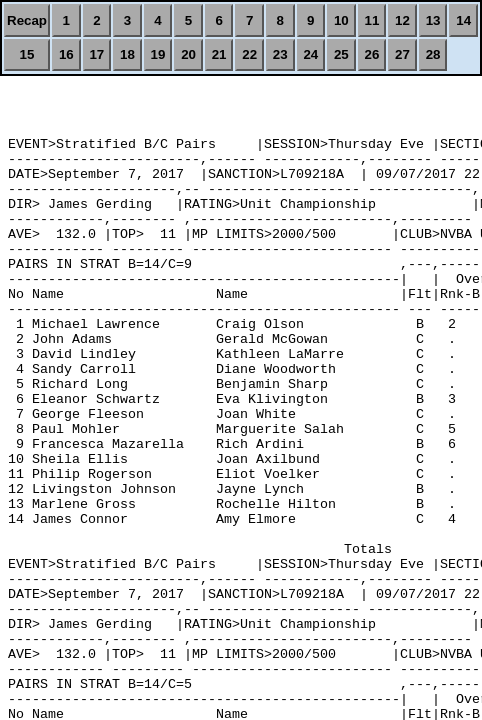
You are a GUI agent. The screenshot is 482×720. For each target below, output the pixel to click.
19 (158, 54)
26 (372, 54)
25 (341, 54)
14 (463, 20)
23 (280, 54)
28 (433, 54)
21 (219, 54)
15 (27, 54)
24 (310, 54)
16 (66, 54)
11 (372, 20)
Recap (27, 20)
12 (402, 20)
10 (341, 20)
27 (402, 54)
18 (127, 54)
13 (433, 20)
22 (249, 54)
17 (96, 54)
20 (188, 54)
